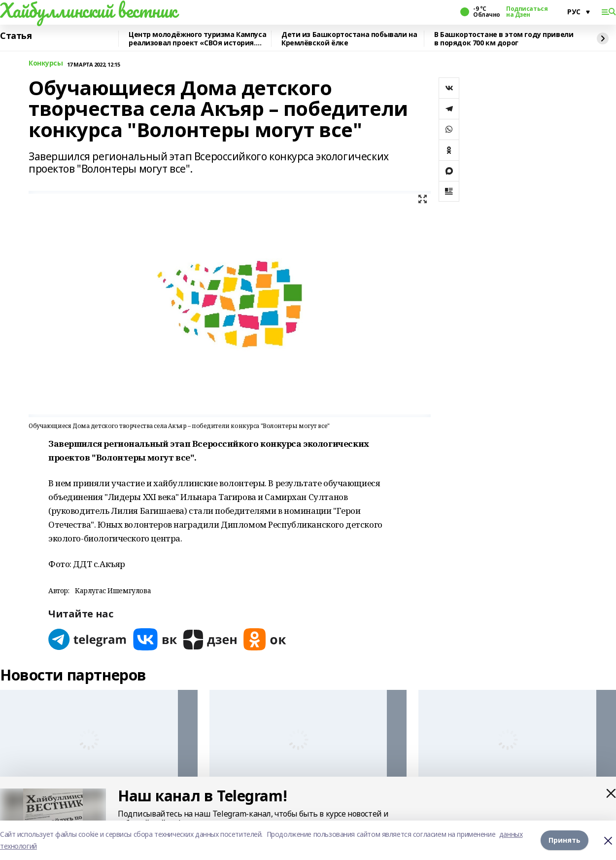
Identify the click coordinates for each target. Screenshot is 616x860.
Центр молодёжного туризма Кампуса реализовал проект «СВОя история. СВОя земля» (197, 39)
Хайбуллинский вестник (88, 10)
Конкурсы (46, 63)
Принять (565, 840)
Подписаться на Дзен (527, 12)
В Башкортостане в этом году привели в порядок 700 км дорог (504, 39)
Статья (16, 36)
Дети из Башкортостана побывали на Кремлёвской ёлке (349, 39)
